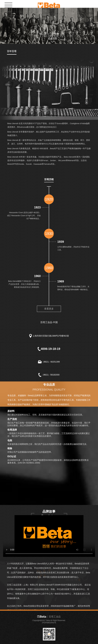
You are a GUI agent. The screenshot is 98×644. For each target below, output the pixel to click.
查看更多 (49, 309)
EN (85, 4)
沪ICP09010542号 (49, 623)
